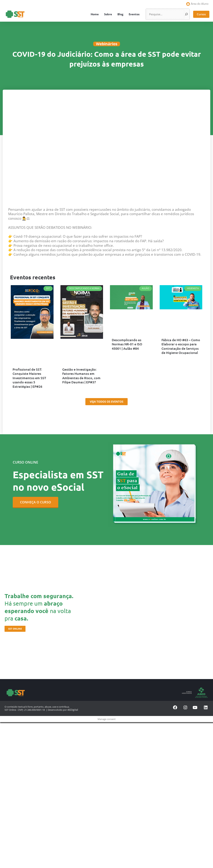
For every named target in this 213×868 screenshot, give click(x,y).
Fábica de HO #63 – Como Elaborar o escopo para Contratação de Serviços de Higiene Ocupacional (180, 346)
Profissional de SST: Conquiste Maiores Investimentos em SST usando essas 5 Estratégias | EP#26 (32, 377)
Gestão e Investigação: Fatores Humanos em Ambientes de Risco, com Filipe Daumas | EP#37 (80, 375)
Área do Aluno (200, 4)
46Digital (72, 709)
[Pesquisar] (186, 14)
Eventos (134, 14)
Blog (120, 14)
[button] (201, 14)
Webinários (107, 44)
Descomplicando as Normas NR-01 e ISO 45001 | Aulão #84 (131, 344)
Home (95, 14)
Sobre (108, 14)
